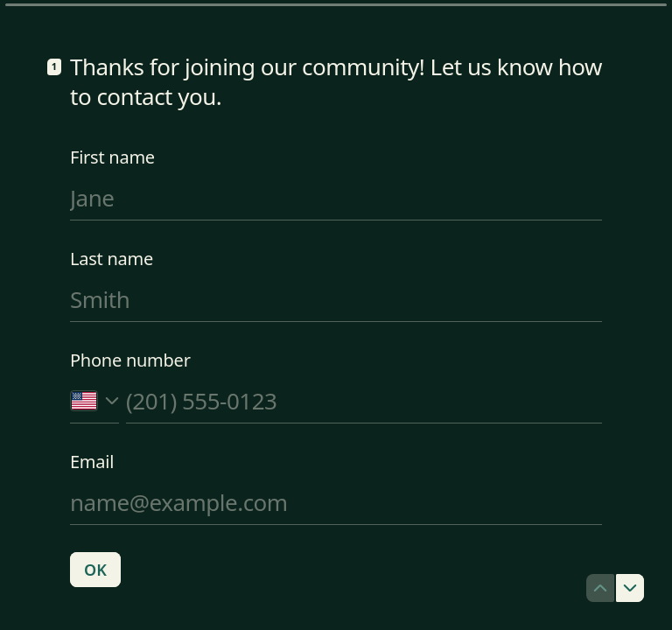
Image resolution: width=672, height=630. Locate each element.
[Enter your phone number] (364, 401)
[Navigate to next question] (630, 588)
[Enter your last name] (336, 299)
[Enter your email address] (336, 502)
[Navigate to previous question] (600, 588)
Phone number (130, 360)
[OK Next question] (95, 570)
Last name (112, 259)
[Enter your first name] (336, 198)
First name (112, 157)
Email (92, 462)
